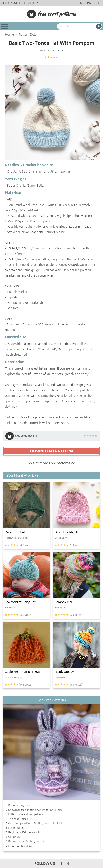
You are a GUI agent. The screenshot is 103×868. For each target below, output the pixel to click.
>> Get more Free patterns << (52, 464)
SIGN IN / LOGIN (90, 3)
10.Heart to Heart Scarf (20, 846)
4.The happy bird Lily (19, 819)
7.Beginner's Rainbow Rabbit (24, 833)
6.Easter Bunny (15, 828)
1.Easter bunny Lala (18, 806)
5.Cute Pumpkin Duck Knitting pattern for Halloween (38, 824)
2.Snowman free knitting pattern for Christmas (34, 810)
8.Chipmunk (14, 837)
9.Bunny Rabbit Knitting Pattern (25, 842)
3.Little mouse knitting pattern (24, 815)
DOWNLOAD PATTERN (51, 452)
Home (9, 35)
